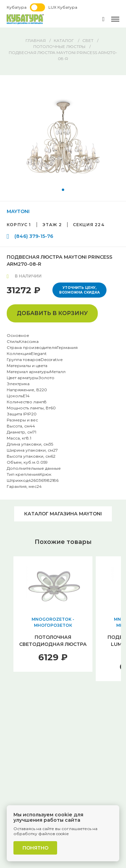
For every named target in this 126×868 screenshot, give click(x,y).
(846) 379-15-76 (34, 236)
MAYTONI (18, 211)
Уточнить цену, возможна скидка (79, 290)
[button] (63, 190)
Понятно (35, 848)
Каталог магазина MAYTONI (63, 514)
